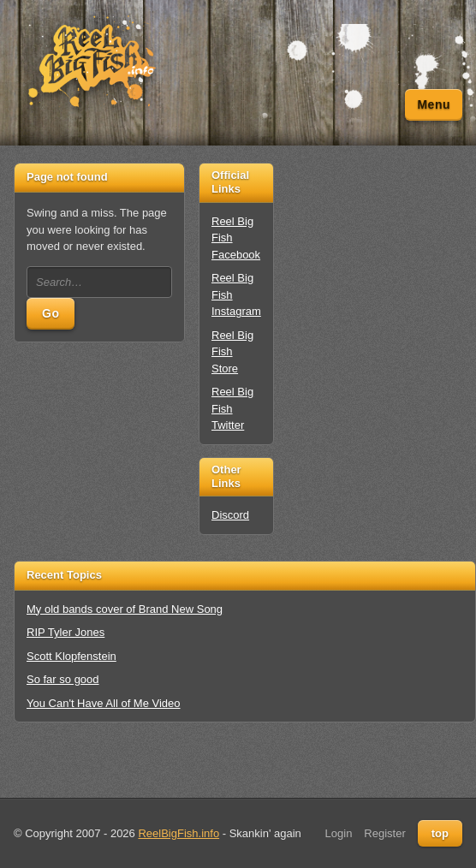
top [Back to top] (440, 833)
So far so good (63, 679)
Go (51, 313)
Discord (230, 515)
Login (339, 833)
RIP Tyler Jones (65, 632)
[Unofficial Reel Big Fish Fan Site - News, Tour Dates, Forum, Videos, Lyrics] (91, 62)
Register (384, 833)
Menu (434, 104)
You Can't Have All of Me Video (104, 703)
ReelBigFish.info (178, 833)
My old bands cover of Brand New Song (125, 609)
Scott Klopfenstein (71, 656)
